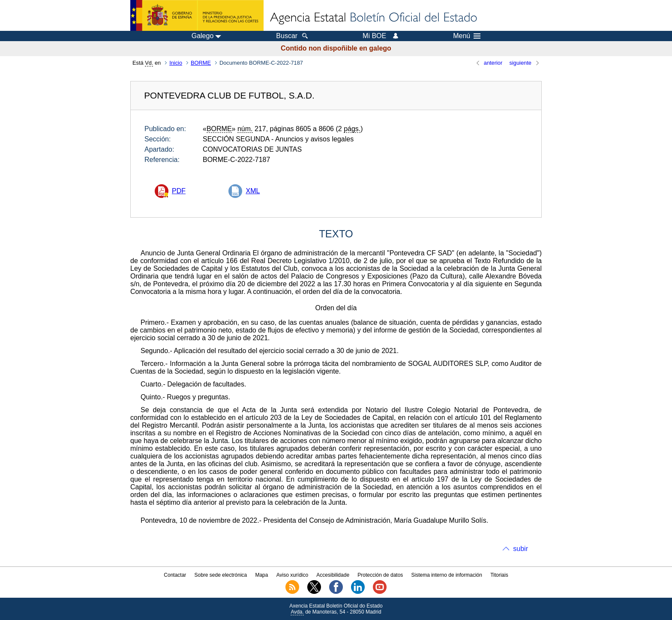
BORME (201, 63)
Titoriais (499, 575)
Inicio (176, 63)
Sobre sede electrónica (221, 575)
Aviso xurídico (292, 575)
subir (520, 549)
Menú (467, 36)
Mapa (261, 575)
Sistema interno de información (447, 575)
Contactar (175, 575)
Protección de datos (380, 575)
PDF (179, 191)
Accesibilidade (333, 575)
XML (253, 191)
